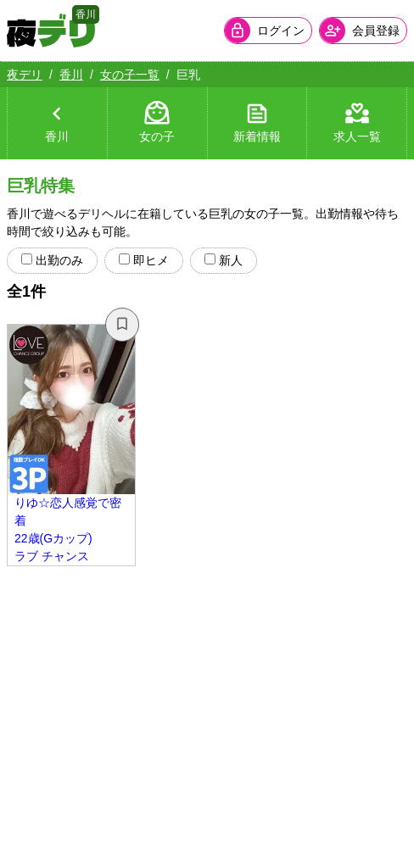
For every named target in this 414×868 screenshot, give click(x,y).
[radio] (27, 259)
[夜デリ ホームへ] (51, 31)
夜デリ (25, 75)
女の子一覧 (130, 75)
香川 (71, 75)
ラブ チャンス (52, 556)
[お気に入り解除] (122, 325)
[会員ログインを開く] (268, 31)
